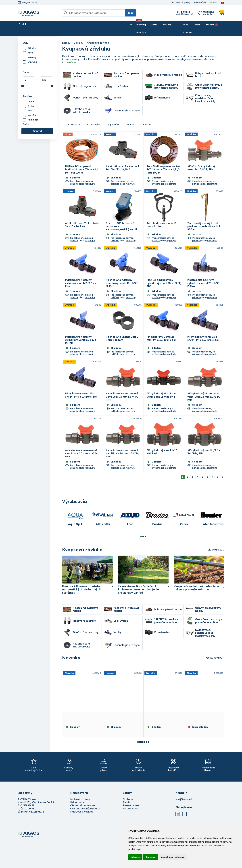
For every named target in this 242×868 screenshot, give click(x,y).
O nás (189, 25)
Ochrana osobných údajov (85, 835)
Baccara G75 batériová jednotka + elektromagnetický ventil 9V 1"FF (121, 232)
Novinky (91, 25)
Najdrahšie (117, 117)
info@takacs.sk (27, 3)
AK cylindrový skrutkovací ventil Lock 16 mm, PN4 (163, 416)
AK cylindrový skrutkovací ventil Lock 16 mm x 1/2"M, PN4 (204, 418)
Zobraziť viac (70, 55)
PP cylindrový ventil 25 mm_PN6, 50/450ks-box (161, 354)
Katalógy (106, 25)
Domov (66, 35)
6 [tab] (149, 769)
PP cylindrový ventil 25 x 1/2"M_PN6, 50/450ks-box (203, 354)
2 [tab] (143, 563)
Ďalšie (26, 117)
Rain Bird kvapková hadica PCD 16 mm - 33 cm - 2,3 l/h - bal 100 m (163, 168)
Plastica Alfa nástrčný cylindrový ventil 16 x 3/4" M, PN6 (122, 293)
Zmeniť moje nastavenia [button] (173, 857)
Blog (178, 25)
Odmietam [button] (151, 857)
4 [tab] (144, 769)
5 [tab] (146, 769)
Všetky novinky (214, 684)
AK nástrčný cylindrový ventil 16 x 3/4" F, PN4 (201, 166)
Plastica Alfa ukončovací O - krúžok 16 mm (123, 354)
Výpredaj (65, 25)
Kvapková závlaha (98, 35)
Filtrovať (37, 123)
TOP (73, 117)
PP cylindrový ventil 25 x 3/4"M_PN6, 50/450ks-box (81, 416)
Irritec (31, 98)
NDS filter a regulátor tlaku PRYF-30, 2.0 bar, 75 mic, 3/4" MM (204, 745)
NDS (30, 103)
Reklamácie (200, 3)
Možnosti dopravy (181, 3)
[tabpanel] (76, 545)
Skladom (32, 41)
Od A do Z (136, 117)
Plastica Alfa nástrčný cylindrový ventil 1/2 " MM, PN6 (81, 293)
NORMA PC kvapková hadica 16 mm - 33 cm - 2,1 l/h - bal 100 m (81, 168)
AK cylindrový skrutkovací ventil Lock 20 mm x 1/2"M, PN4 (82, 480)
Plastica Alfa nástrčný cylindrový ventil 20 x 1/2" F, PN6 (164, 293)
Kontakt (220, 25)
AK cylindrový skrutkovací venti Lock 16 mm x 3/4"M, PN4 (122, 418)
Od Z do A (155, 117)
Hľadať (130, 13)
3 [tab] (145, 563)
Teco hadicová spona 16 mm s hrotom (161, 229)
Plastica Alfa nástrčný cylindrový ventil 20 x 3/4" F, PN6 (203, 293)
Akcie (78, 25)
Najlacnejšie (96, 117)
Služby (213, 3)
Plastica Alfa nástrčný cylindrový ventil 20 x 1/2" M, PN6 (81, 355)
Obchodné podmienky (83, 832)
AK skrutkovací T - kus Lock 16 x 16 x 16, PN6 (82, 229)
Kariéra (202, 25)
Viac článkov (215, 576)
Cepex (31, 94)
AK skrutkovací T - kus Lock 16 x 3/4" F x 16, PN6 (123, 166)
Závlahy (79, 35)
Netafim (32, 108)
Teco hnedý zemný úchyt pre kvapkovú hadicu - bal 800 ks (204, 230)
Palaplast (33, 112)
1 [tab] (141, 563)
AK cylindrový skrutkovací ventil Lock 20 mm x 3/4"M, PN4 (122, 480)
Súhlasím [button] (135, 857)
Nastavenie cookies (81, 838)
